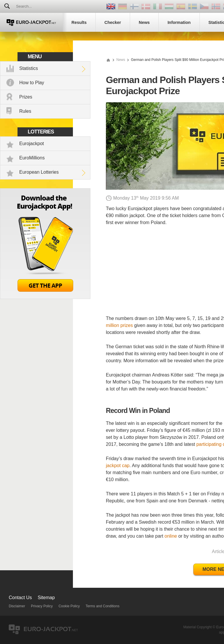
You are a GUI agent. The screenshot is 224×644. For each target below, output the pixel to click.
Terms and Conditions (102, 606)
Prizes (26, 97)
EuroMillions (32, 158)
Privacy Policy (42, 606)
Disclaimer (17, 606)
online (171, 536)
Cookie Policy (69, 606)
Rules (25, 111)
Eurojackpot (32, 144)
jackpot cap (118, 466)
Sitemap (46, 598)
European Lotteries (39, 172)
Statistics (29, 68)
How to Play (32, 83)
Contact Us (20, 598)
